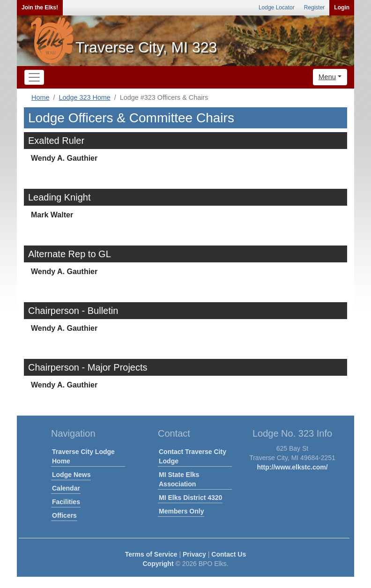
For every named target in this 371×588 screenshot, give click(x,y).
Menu (327, 77)
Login (342, 7)
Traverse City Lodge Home (83, 456)
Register (315, 7)
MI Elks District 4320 (190, 498)
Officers (64, 515)
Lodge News (71, 475)
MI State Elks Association (179, 479)
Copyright (158, 564)
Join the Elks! (40, 7)
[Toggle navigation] (34, 77)
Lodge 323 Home (84, 97)
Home (40, 97)
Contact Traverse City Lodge (193, 456)
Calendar (66, 488)
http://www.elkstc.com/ (292, 467)
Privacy (194, 554)
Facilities (66, 502)
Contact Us (229, 554)
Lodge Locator (277, 7)
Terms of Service (151, 554)
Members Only (181, 511)
